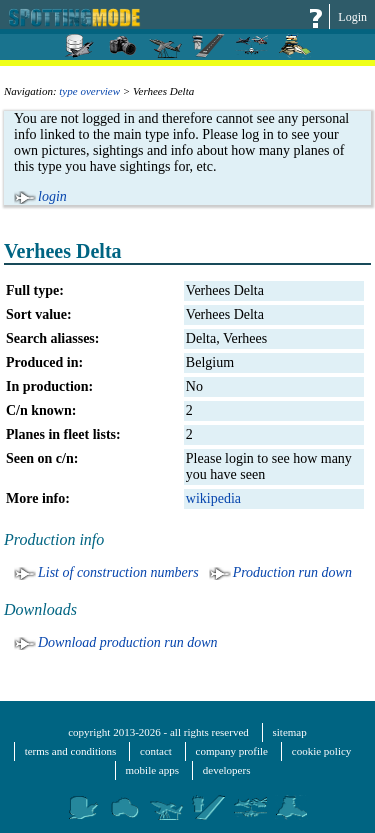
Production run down (292, 572)
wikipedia (213, 498)
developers (227, 770)
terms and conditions (71, 751)
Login (352, 17)
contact (156, 751)
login (52, 196)
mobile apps (152, 770)
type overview (89, 91)
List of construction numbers (118, 572)
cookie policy (322, 751)
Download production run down (128, 642)
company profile (232, 751)
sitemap (290, 732)
